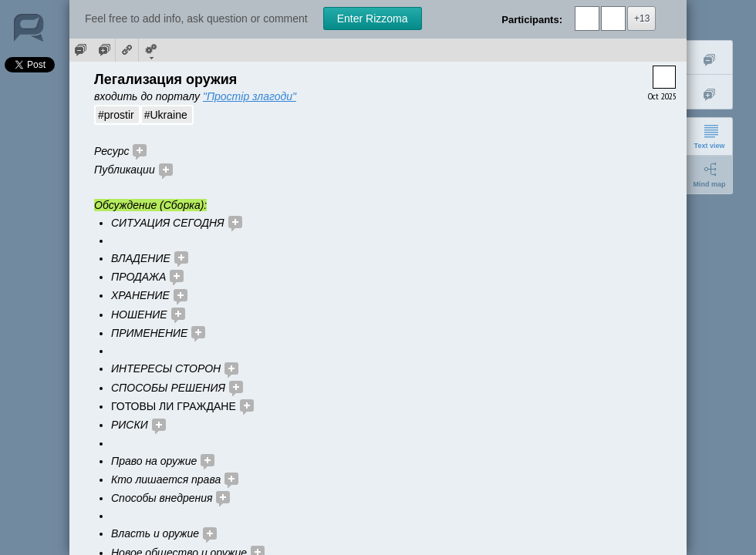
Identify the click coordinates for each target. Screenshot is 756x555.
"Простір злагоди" (250, 96)
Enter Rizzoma (373, 18)
